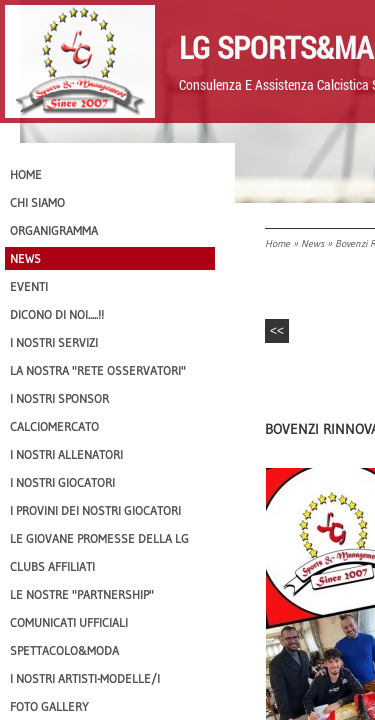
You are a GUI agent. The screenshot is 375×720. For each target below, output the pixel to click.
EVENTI (29, 286)
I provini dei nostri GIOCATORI (95, 510)
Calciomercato (54, 426)
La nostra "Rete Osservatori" (98, 370)
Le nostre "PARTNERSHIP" (82, 594)
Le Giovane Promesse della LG (99, 538)
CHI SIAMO (37, 202)
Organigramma (54, 230)
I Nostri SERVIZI (54, 342)
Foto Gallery (49, 706)
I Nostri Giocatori (62, 482)
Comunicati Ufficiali (69, 622)
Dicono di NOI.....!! (57, 314)
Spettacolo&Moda (64, 650)
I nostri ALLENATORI (66, 454)
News (312, 243)
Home (277, 243)
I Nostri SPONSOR (59, 398)
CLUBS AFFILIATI (52, 566)
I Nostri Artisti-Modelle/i (85, 678)
